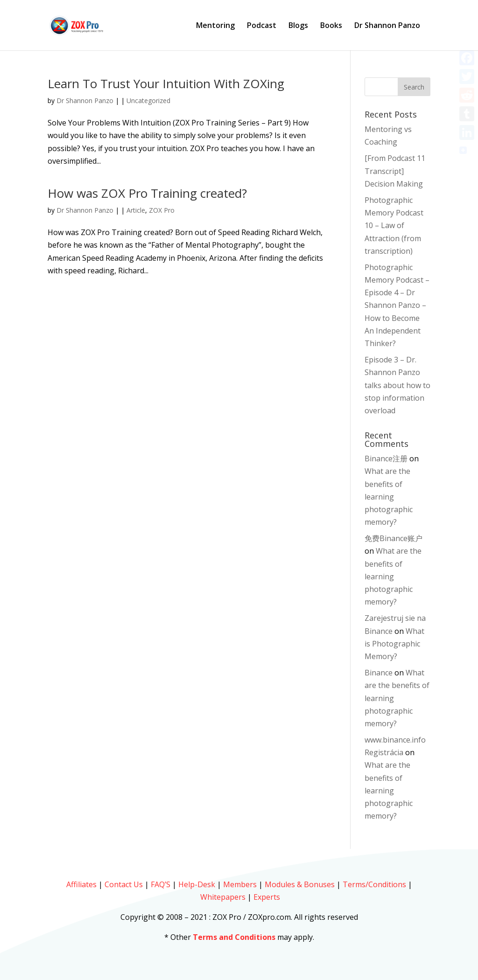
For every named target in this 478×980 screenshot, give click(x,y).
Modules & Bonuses (300, 884)
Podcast (262, 26)
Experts (267, 897)
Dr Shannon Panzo (387, 26)
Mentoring (215, 26)
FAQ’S (161, 884)
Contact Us (124, 884)
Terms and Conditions (234, 937)
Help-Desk (197, 884)
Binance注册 (386, 459)
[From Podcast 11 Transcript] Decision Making (395, 171)
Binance (379, 673)
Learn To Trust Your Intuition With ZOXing (166, 83)
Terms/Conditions (374, 884)
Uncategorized (148, 101)
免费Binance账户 (394, 538)
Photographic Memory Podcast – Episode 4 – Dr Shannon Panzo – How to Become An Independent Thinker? (397, 305)
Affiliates (81, 884)
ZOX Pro (162, 210)
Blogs (298, 26)
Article (136, 210)
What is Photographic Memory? (394, 644)
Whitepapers (223, 897)
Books (331, 26)
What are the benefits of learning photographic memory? (389, 497)
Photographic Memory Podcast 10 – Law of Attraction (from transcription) (394, 226)
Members (240, 884)
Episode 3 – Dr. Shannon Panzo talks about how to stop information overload (397, 385)
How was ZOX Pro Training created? (147, 193)
